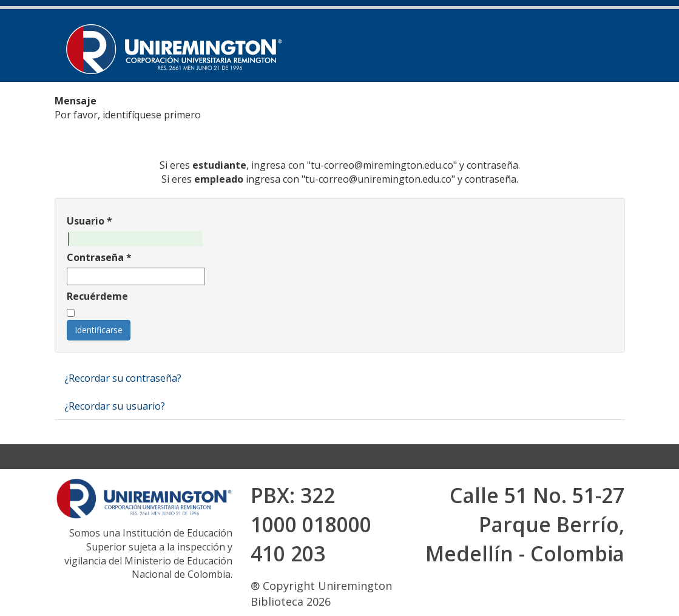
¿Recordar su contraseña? (123, 378)
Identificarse (99, 330)
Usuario (90, 221)
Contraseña (99, 257)
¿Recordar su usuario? (115, 406)
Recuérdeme (97, 296)
